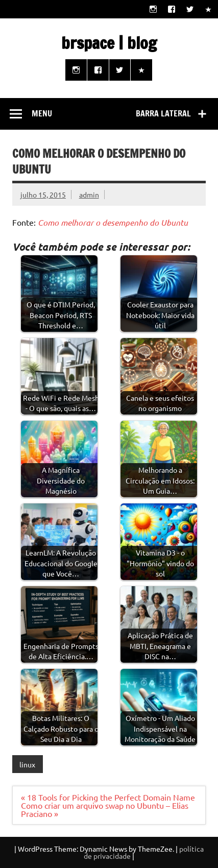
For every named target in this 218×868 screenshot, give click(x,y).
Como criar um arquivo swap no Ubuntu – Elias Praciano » (105, 809)
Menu (42, 113)
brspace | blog (109, 43)
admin (89, 195)
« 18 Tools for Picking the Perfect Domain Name (108, 797)
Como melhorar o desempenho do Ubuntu (113, 222)
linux (27, 764)
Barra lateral (163, 113)
